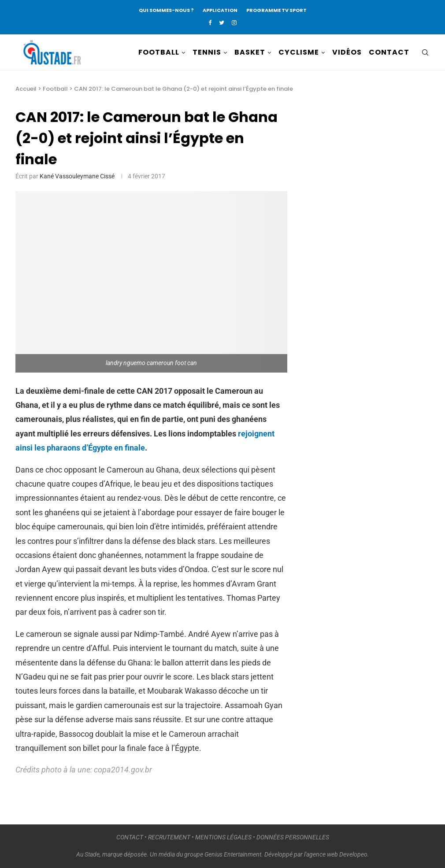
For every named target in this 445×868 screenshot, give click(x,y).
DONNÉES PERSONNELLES (293, 837)
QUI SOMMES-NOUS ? (166, 10)
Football (55, 89)
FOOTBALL (159, 52)
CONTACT (389, 52)
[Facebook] (210, 23)
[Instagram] (234, 23)
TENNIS (207, 52)
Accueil (26, 89)
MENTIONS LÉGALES (223, 837)
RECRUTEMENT (169, 837)
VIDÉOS (347, 52)
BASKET (250, 52)
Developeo (353, 854)
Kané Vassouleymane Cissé (77, 176)
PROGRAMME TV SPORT (276, 10)
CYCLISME (299, 52)
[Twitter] (222, 23)
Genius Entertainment (233, 854)
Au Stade (88, 854)
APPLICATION (220, 10)
